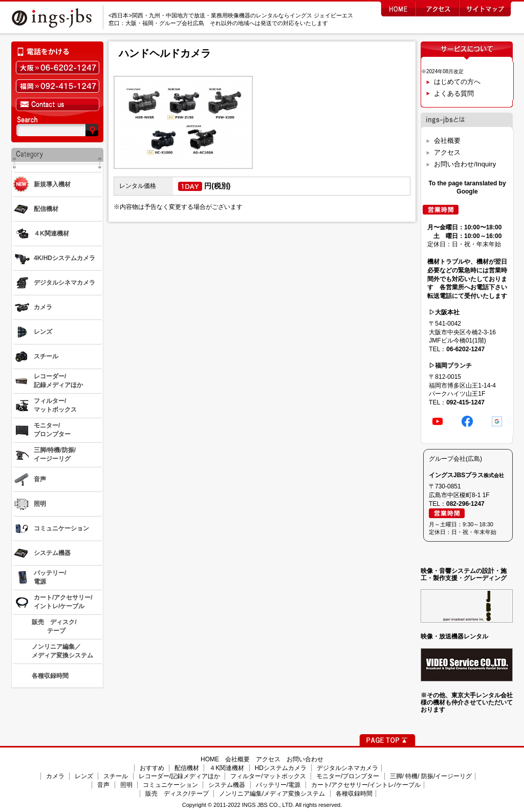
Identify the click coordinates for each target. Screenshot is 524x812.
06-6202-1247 (465, 349)
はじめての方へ (457, 82)
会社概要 (447, 141)
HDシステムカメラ (281, 768)
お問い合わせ (305, 759)
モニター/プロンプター (348, 776)
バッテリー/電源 (278, 785)
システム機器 (227, 785)
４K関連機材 (227, 768)
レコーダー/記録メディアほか (179, 776)
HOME (210, 759)
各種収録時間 (354, 794)
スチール (116, 776)
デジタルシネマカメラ (347, 768)
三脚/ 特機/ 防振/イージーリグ (431, 776)
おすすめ (152, 768)
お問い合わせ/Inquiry (465, 164)
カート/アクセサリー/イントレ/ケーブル (366, 785)
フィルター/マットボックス (268, 776)
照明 (126, 785)
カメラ (55, 776)
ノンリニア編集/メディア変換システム (272, 794)
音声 (103, 785)
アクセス (447, 152)
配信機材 (187, 768)
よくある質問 (454, 93)
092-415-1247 (465, 402)
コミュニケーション (170, 785)
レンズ (84, 776)
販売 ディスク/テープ (177, 794)
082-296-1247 (465, 504)
